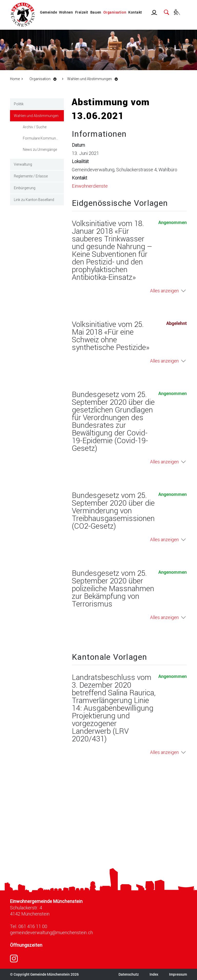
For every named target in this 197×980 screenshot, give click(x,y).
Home (15, 79)
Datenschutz (129, 974)
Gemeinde (48, 12)
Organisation (115, 12)
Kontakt (135, 12)
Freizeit (82, 12)
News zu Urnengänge (40, 149)
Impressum (178, 974)
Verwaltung (23, 164)
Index (154, 974)
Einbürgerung (25, 188)
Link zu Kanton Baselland (34, 200)
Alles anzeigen (164, 291)
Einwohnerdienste (90, 186)
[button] (44, 79)
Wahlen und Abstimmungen (39, 115)
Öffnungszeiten (26, 945)
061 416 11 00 (33, 926)
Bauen (96, 12)
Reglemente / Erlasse (31, 176)
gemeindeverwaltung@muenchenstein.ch (51, 932)
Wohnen (66, 12)
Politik (19, 104)
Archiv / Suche (35, 127)
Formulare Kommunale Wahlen (43, 138)
